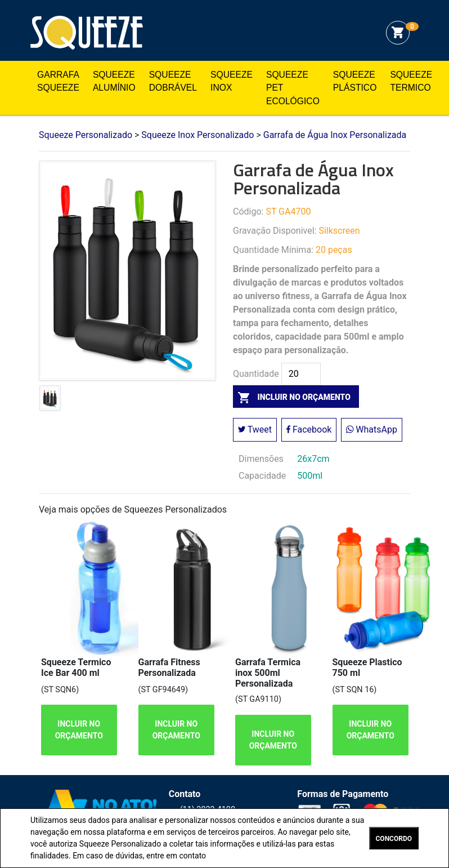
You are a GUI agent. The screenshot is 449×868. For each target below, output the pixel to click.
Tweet (255, 429)
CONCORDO (394, 839)
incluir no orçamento (292, 397)
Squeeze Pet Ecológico (293, 88)
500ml (310, 476)
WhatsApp (372, 429)
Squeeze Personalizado (87, 33)
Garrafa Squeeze (58, 81)
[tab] (50, 400)
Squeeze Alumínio (114, 81)
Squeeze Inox (232, 81)
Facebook (309, 429)
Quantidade (256, 374)
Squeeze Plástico (355, 81)
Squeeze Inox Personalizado (197, 135)
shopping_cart (398, 33)
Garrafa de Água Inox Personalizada (335, 135)
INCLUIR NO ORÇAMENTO (79, 730)
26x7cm (313, 459)
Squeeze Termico (411, 81)
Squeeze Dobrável (173, 81)
